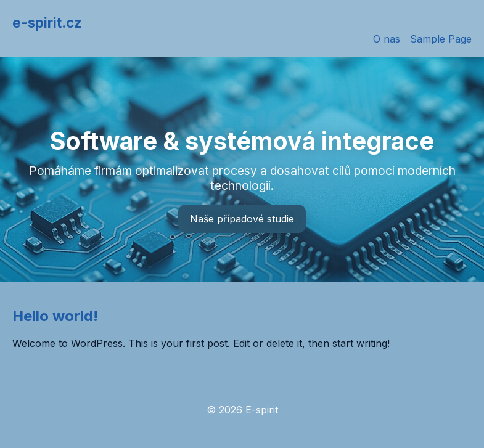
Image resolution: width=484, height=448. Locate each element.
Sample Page (441, 39)
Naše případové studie (242, 219)
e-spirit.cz (47, 22)
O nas (387, 39)
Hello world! (55, 316)
